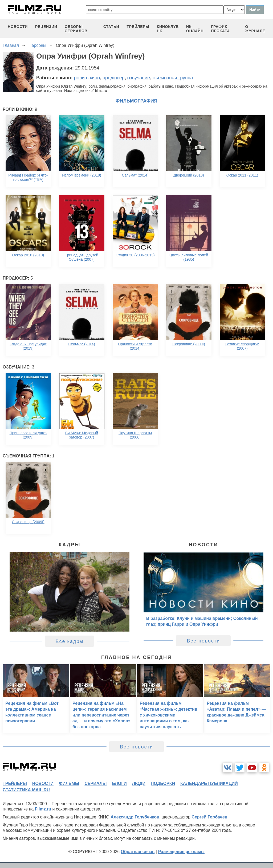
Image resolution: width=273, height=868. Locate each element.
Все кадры (70, 641)
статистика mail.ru (26, 790)
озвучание (139, 78)
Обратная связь (138, 852)
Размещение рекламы (181, 852)
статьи (111, 27)
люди (139, 783)
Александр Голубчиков (135, 817)
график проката (220, 29)
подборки (163, 783)
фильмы (69, 783)
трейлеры (138, 27)
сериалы (95, 783)
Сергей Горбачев (209, 817)
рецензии (46, 27)
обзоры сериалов (76, 29)
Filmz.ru (43, 809)
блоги (119, 783)
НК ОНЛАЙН (195, 29)
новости (18, 27)
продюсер (113, 78)
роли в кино (87, 78)
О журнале (255, 29)
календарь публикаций (209, 783)
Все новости (203, 641)
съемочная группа (173, 78)
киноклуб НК (168, 29)
